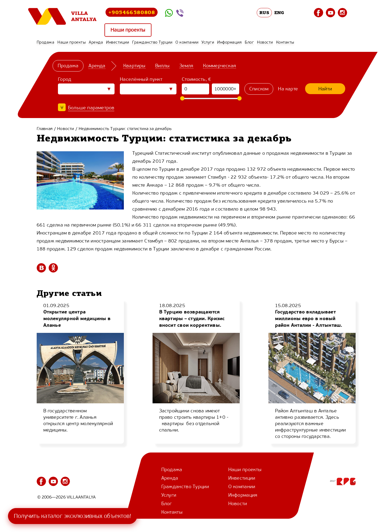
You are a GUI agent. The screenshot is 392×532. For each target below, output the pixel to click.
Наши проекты (128, 30)
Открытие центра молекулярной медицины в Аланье (77, 318)
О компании (187, 42)
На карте (288, 89)
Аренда (96, 42)
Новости (265, 42)
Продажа (46, 42)
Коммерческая (219, 66)
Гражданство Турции (152, 42)
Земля (186, 66)
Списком (259, 89)
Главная (45, 129)
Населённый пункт (141, 79)
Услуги (208, 42)
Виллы (162, 66)
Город (65, 79)
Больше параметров (91, 108)
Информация (229, 42)
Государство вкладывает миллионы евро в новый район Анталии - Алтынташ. (309, 318)
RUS (264, 12)
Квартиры (134, 66)
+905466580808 (132, 12)
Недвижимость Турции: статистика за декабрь (125, 129)
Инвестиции (117, 42)
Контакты (285, 42)
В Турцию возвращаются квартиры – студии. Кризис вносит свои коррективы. (192, 318)
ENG (279, 12)
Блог (249, 42)
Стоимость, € (197, 79)
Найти (325, 89)
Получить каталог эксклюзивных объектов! (73, 516)
